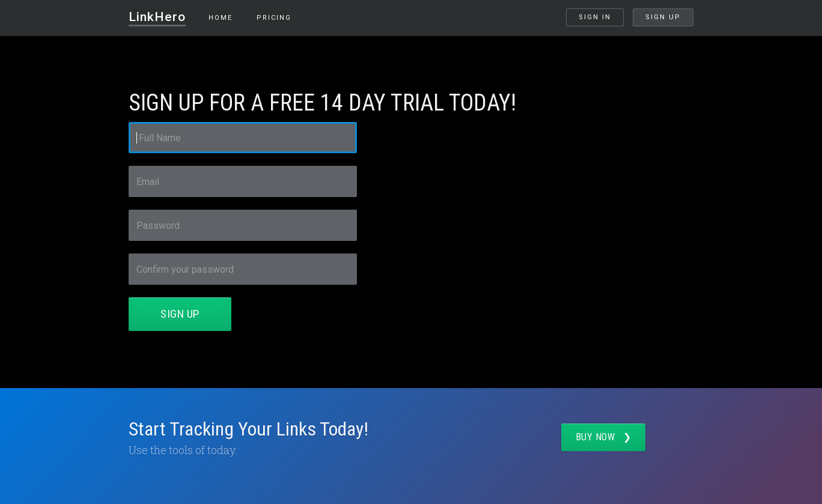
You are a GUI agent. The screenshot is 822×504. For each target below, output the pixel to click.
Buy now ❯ (604, 437)
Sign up (663, 17)
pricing (274, 18)
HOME (221, 18)
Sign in (595, 17)
